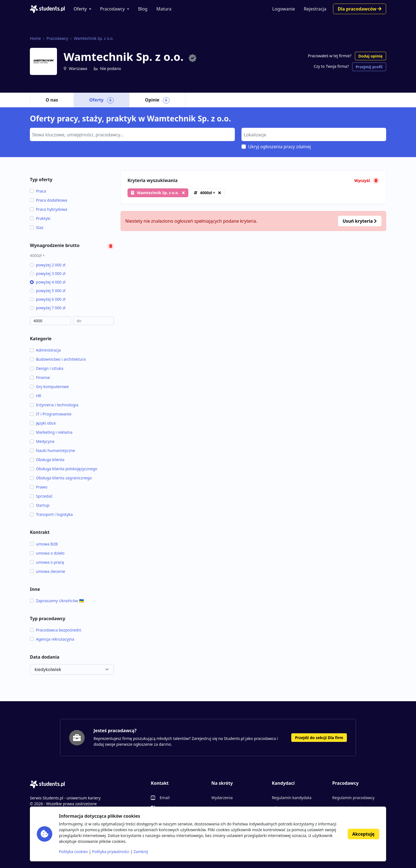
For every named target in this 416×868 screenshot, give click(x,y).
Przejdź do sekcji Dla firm (319, 738)
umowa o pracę (47, 562)
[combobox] (132, 134)
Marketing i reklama (51, 432)
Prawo (39, 487)
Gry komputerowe (49, 387)
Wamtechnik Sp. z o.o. (94, 38)
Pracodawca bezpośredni (56, 630)
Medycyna (42, 441)
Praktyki (40, 218)
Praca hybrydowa (49, 209)
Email (165, 798)
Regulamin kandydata (292, 798)
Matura (164, 9)
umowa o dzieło (47, 553)
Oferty (80, 9)
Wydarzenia (222, 798)
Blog (143, 9)
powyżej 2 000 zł (48, 265)
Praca (38, 191)
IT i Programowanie (51, 414)
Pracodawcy (113, 9)
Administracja (45, 350)
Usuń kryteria (360, 221)
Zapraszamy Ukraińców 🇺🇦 (57, 601)
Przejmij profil (369, 67)
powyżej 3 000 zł (48, 273)
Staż (37, 228)
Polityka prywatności (111, 852)
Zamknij (141, 852)
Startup (40, 505)
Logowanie (284, 9)
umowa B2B (44, 544)
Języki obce (43, 423)
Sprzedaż (41, 496)
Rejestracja (315, 9)
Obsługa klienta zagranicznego (61, 478)
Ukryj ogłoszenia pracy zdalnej (279, 147)
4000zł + (208, 193)
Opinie (157, 100)
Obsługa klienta (47, 460)
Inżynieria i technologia (54, 405)
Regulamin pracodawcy (353, 798)
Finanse (40, 377)
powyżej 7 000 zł (48, 308)
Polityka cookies (73, 852)
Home (35, 38)
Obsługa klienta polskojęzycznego (64, 469)
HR (36, 396)
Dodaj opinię (370, 56)
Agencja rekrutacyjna (52, 639)
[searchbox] (132, 134)
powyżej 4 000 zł (48, 282)
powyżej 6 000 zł (48, 299)
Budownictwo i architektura (58, 359)
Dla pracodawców (360, 9)
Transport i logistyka (51, 514)
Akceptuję (363, 834)
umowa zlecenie (47, 571)
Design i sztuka (47, 368)
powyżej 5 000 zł (48, 291)
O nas (52, 100)
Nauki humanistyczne (52, 450)
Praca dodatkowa (49, 200)
